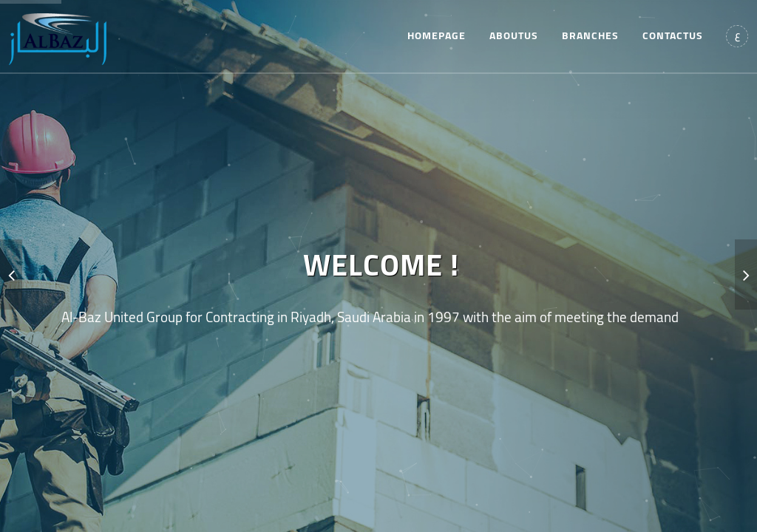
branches (590, 35)
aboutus (514, 35)
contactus (673, 35)
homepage (437, 35)
